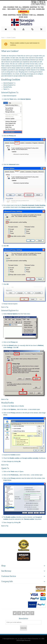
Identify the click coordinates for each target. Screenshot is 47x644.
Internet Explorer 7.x (9, 83)
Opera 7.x (6, 89)
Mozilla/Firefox (8, 87)
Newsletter (24, 619)
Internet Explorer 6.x (9, 85)
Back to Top (5, 307)
